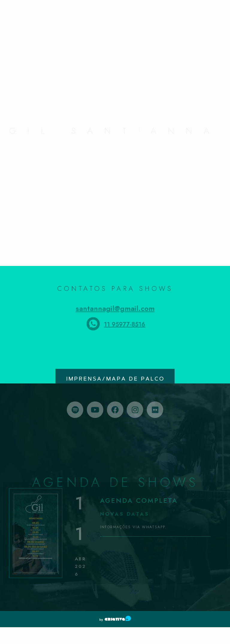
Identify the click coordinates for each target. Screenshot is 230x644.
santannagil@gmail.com (115, 308)
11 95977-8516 (125, 325)
